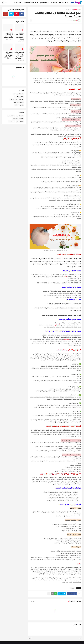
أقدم (30, 638)
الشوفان (58, 325)
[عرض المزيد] (49, 594)
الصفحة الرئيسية (77, 10)
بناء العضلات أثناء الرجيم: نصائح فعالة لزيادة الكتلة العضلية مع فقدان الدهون (19, 55)
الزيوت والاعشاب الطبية (31, 3)
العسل (65, 276)
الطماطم (67, 339)
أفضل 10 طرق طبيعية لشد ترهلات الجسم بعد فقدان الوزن (9, 55)
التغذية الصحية (64, 3)
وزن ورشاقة (54, 3)
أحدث (80, 638)
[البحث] (3, 3)
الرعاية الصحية (18, 3)
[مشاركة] (31, 20)
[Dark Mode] (6, 3)
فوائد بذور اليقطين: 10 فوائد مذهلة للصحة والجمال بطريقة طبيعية (19, 36)
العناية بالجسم (44, 3)
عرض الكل (32, 601)
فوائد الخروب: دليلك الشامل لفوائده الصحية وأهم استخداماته (8, 35)
